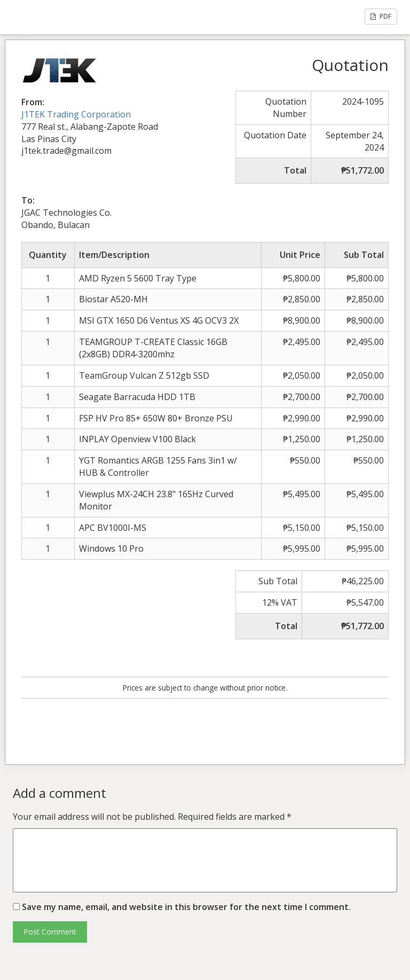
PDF (381, 16)
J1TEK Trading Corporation (76, 114)
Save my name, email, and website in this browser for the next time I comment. (186, 907)
